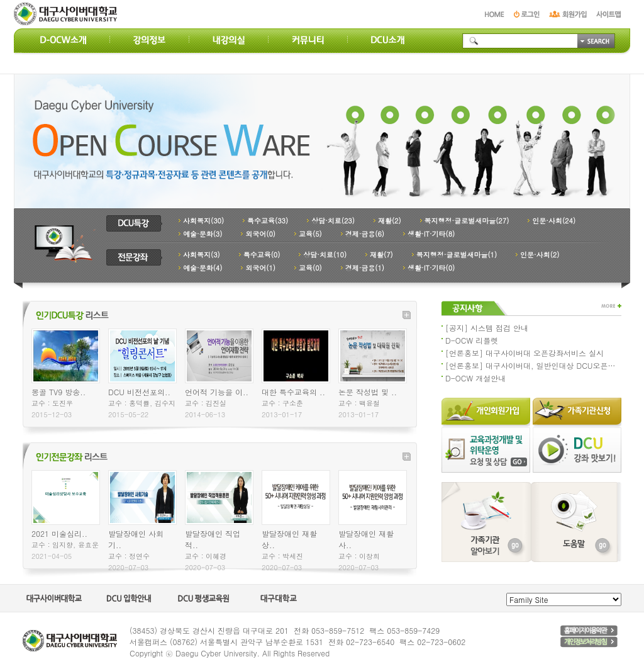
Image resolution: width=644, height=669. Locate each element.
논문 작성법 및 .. (368, 392)
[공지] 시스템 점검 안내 (487, 328)
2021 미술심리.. (59, 533)
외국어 (260, 234)
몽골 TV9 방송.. (58, 392)
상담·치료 (333, 221)
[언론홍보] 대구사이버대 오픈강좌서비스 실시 (525, 353)
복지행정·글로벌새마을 (467, 221)
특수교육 (268, 221)
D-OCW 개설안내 (475, 378)
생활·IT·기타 (431, 234)
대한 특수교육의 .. (293, 392)
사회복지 (203, 221)
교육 (310, 234)
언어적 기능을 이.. (217, 392)
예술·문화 (203, 234)
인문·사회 (554, 221)
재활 (390, 221)
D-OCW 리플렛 (472, 340)
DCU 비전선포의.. (139, 392)
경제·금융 (365, 234)
